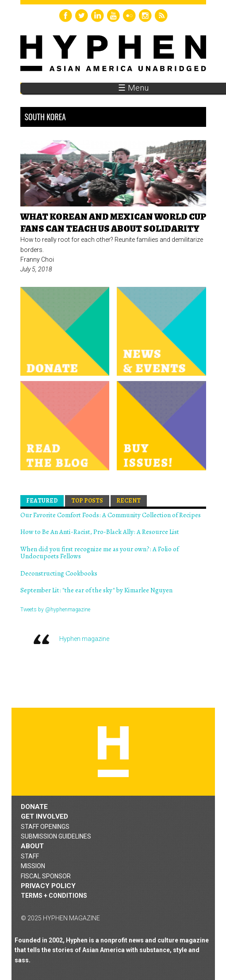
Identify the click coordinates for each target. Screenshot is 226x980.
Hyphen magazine (84, 639)
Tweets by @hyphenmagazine (55, 610)
